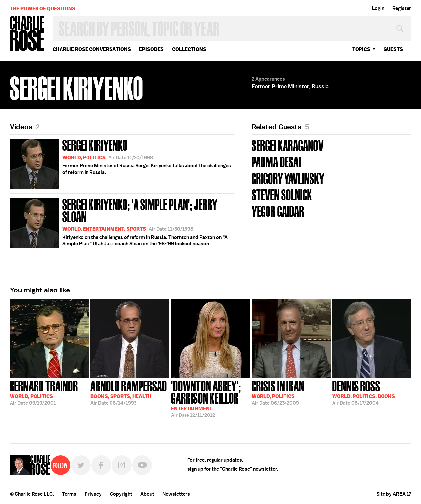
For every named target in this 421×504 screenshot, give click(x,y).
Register (402, 8)
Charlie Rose (27, 34)
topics (361, 49)
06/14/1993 (129, 392)
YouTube (142, 465)
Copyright (121, 494)
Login (378, 8)
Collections (189, 49)
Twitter (81, 465)
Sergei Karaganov (288, 145)
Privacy (93, 494)
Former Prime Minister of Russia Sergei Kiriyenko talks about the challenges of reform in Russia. (120, 163)
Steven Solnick (282, 194)
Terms (69, 494)
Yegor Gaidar (278, 211)
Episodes (151, 49)
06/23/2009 (278, 392)
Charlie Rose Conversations (92, 49)
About (147, 494)
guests (393, 49)
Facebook (101, 465)
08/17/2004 (364, 392)
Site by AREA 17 (394, 494)
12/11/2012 (210, 398)
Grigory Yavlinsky (288, 178)
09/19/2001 (44, 392)
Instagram (122, 465)
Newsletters (176, 494)
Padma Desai (276, 161)
